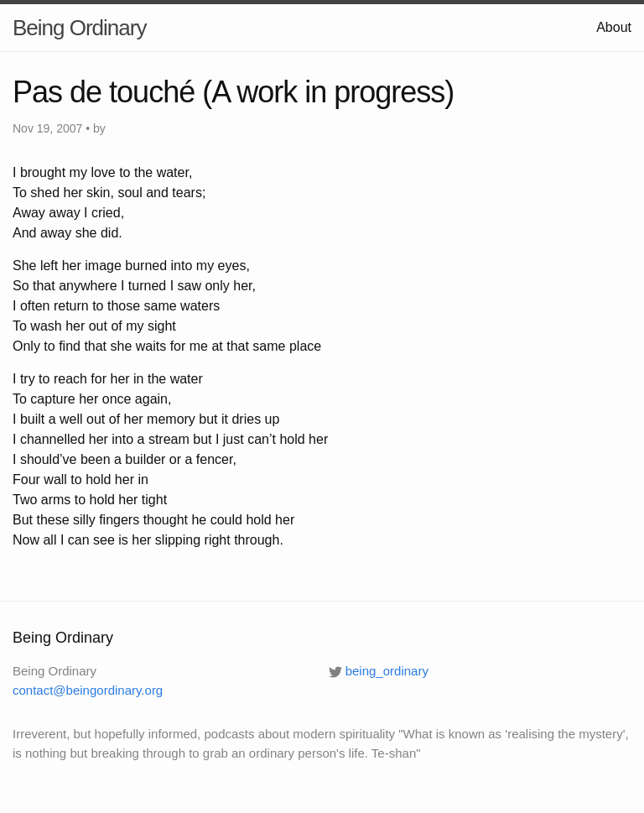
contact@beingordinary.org (88, 690)
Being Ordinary (79, 28)
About (614, 27)
